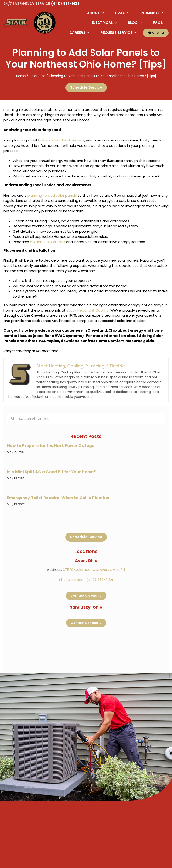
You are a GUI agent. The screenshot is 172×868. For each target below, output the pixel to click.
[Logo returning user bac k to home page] (16, 23)
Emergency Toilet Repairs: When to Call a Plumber (58, 498)
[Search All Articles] (86, 418)
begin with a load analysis (62, 140)
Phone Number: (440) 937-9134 (86, 580)
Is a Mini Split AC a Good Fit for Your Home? (51, 472)
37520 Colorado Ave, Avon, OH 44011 (94, 570)
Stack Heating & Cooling (88, 310)
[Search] (13, 418)
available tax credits (48, 242)
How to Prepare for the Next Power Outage (51, 446)
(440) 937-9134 (65, 4)
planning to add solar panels (52, 195)
